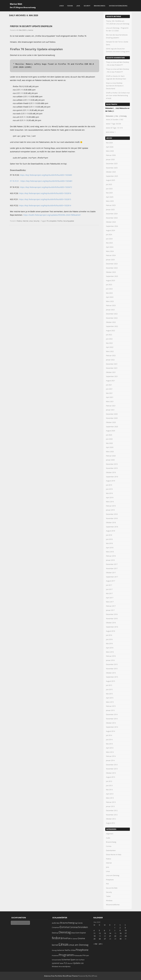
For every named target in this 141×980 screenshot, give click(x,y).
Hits (117, 116)
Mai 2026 (109, 143)
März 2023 (110, 301)
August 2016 (111, 631)
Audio (108, 838)
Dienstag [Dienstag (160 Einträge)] (65, 932)
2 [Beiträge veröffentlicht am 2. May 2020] (120, 928)
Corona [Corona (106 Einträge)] (64, 927)
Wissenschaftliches (113, 905)
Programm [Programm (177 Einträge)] (66, 955)
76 (48, 221)
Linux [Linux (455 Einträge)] (63, 944)
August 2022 (111, 331)
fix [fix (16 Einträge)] (72, 939)
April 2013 (110, 794)
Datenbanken (111, 850)
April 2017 (110, 598)
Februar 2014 (111, 756)
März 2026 (110, 151)
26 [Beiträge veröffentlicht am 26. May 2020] (100, 939)
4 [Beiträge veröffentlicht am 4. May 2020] (94, 930)
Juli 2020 (109, 435)
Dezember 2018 (112, 514)
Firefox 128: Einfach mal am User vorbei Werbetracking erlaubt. (118, 95)
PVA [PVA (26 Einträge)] (84, 955)
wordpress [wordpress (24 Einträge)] (66, 966)
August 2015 (111, 681)
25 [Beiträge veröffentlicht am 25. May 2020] (95, 939)
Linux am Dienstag (113, 875)
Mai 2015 (109, 694)
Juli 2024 (109, 234)
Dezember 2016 (112, 614)
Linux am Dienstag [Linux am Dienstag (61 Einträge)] (78, 945)
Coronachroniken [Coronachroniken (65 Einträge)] (79, 927)
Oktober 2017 (111, 573)
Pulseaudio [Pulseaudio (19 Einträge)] (78, 955)
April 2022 (110, 347)
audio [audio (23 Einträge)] (54, 923)
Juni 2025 (109, 189)
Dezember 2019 (112, 464)
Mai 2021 (109, 393)
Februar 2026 (111, 155)
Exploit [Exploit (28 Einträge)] (83, 933)
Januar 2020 (110, 460)
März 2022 (110, 351)
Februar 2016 (111, 656)
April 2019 (110, 497)
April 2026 (110, 147)
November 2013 (112, 769)
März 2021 (110, 401)
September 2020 (112, 427)
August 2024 (111, 230)
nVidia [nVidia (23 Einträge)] (73, 950)
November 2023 (112, 268)
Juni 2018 (109, 539)
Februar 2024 (111, 255)
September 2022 (112, 326)
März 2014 (110, 752)
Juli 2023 (109, 285)
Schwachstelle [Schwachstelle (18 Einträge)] (56, 960)
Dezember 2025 (112, 164)
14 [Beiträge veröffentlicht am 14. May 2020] (110, 933)
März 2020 (110, 452)
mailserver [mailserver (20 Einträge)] (61, 950)
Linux (61, 6)
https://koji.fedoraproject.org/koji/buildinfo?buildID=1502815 (45, 199)
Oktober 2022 (111, 322)
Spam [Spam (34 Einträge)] (73, 960)
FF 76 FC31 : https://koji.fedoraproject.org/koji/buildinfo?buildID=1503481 (41, 181)
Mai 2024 (109, 243)
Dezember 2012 (112, 810)
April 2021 (110, 397)
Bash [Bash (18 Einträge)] (58, 923)
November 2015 (112, 669)
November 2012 (112, 815)
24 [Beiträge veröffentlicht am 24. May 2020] (126, 936)
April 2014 (110, 748)
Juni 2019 (109, 489)
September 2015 (112, 677)
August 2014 (111, 731)
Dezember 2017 (112, 564)
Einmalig (123, 116)
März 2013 (110, 798)
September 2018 (112, 527)
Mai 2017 (109, 593)
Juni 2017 (109, 589)
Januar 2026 (110, 159)
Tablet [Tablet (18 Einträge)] (61, 963)
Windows (109, 900)
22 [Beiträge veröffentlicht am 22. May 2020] (115, 936)
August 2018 (111, 531)
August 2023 (111, 280)
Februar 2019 (111, 506)
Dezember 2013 (112, 765)
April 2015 (110, 698)
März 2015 (110, 702)
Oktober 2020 (111, 422)
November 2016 (112, 619)
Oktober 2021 (111, 372)
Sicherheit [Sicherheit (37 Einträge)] (66, 960)
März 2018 (110, 552)
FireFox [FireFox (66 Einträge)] (66, 938)
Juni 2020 (109, 439)
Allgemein (110, 834)
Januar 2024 (110, 260)
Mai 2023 (109, 293)
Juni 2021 (109, 389)
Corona (109, 846)
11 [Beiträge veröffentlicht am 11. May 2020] (95, 933)
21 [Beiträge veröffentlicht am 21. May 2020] (110, 936)
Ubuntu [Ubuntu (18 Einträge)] (70, 963)
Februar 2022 (111, 355)
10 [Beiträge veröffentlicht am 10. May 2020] (126, 930)
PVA (107, 884)
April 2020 (110, 447)
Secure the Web (112, 888)
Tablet (108, 896)
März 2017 (110, 602)
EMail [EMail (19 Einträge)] (73, 933)
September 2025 (112, 176)
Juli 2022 (109, 335)
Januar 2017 (110, 610)
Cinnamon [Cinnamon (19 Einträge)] (56, 927)
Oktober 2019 (111, 472)
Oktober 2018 (111, 522)
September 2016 (112, 627)
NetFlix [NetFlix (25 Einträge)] (67, 950)
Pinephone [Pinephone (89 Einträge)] (82, 950)
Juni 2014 (109, 740)
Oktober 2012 (111, 819)
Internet (25, 221)
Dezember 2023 (112, 264)
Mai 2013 (109, 790)
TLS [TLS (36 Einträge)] (65, 963)
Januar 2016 (110, 660)
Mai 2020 (109, 443)
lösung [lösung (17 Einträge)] (54, 950)
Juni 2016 (109, 639)
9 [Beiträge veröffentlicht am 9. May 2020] (120, 930)
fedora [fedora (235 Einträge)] (57, 938)
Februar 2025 (111, 205)
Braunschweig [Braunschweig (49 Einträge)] (67, 923)
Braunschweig (100, 6)
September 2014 (112, 727)
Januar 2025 (110, 209)
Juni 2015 (109, 689)
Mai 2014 (109, 744)
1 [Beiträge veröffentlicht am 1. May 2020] (115, 928)
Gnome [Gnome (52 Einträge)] (81, 938)
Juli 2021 (109, 385)
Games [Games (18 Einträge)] (75, 939)
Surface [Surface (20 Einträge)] (82, 960)
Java (78, 6)
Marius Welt (16, 4)
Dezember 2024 (112, 214)
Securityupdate (69, 221)
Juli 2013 (109, 781)
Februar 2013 (111, 802)
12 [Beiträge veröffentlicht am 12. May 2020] (100, 933)
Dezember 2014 (112, 714)
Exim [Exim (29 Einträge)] (78, 933)
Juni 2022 (109, 339)
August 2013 (111, 777)
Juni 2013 (109, 785)
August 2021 (111, 381)
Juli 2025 (109, 184)
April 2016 (110, 648)
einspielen (53, 221)
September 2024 (112, 226)
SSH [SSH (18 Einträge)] (77, 960)
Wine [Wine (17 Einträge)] (60, 966)
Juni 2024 (109, 239)
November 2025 (112, 168)
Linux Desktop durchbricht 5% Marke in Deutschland (115, 86)
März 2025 (110, 201)
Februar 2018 (111, 556)
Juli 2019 (109, 485)
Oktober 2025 (111, 172)
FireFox (60, 221)
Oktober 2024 (111, 222)
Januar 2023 (110, 310)
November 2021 (112, 368)
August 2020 (111, 431)
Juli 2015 (109, 685)
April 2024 (110, 247)
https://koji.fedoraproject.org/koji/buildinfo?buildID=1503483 (46, 175)
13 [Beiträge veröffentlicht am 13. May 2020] (105, 933)
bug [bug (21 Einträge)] (76, 923)
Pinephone (110, 880)
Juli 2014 (109, 735)
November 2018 (112, 518)
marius (31, 30)
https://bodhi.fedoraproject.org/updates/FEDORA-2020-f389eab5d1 (52, 215)
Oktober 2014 (111, 723)
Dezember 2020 (112, 414)
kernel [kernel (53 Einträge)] (55, 945)
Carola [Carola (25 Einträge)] (80, 923)
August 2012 (111, 823)
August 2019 (111, 481)
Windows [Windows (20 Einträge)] (55, 966)
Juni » (101, 944)
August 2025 (111, 180)
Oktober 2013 (111, 773)
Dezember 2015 (112, 664)
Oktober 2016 (111, 623)
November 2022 (112, 318)
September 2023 (112, 276)
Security (87, 6)
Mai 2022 (109, 343)
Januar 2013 (110, 806)
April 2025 (110, 197)
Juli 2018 (109, 535)
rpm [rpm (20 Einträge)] (87, 955)
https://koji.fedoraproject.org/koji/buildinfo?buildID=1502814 (45, 205)
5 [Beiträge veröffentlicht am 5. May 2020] (99, 930)
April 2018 (110, 548)
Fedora (70, 6)
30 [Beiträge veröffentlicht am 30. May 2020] (121, 939)
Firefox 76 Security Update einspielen (31, 26)
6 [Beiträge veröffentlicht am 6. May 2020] (104, 930)
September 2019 (112, 477)
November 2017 (112, 568)
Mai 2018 (109, 543)
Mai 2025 (109, 193)
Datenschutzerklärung (118, 6)
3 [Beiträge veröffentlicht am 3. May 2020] (125, 928)
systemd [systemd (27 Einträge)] (55, 963)
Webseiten (110, 116)
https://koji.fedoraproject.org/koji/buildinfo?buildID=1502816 (45, 193)
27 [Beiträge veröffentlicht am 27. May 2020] (105, 939)
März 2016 (110, 652)
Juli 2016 (109, 635)
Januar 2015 (110, 710)
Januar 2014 (110, 760)
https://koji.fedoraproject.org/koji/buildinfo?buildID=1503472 (46, 187)
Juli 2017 (109, 585)
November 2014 (112, 719)
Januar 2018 (110, 560)
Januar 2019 (110, 510)
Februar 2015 (111, 706)
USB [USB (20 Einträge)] (82, 963)
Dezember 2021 (112, 364)
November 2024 (112, 218)
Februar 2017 (111, 606)
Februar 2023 (111, 305)
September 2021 (112, 376)
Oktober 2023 (111, 272)
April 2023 (110, 297)
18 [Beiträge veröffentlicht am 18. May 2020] (95, 936)
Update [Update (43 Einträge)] (76, 963)
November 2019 (112, 468)
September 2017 (112, 577)
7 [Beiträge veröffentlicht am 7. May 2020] (110, 930)
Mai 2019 (109, 493)
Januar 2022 (110, 360)
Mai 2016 (109, 643)
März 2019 (110, 502)
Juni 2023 (109, 289)
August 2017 (111, 581)
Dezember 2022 (112, 314)
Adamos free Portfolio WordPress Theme (61, 976)
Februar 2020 (111, 456)
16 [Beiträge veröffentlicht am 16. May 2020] (121, 933)
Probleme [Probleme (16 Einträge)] (55, 956)
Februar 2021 (111, 406)
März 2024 (110, 251)
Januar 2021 (110, 410)
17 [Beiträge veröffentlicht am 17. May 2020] (126, 933)
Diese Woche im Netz (114, 855)
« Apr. (96, 944)
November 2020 (112, 418)
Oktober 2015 (111, 673)
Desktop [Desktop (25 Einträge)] (55, 933)
